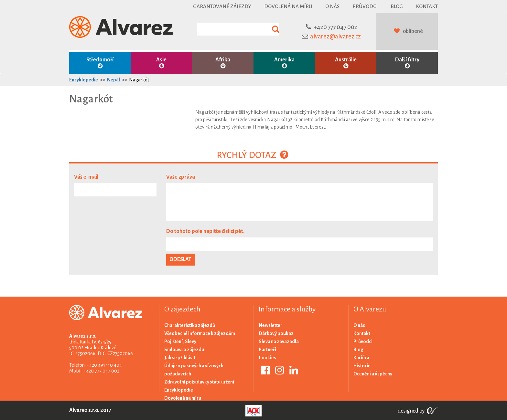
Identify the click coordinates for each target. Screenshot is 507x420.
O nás (332, 6)
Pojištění (173, 341)
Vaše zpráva (181, 177)
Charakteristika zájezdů (190, 325)
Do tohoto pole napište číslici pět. (205, 231)
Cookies (267, 358)
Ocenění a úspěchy (373, 374)
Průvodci (365, 6)
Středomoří (100, 63)
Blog (397, 6)
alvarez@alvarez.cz (335, 37)
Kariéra (361, 358)
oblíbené (413, 31)
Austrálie (346, 63)
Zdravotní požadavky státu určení (199, 382)
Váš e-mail (86, 177)
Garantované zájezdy (222, 6)
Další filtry (407, 63)
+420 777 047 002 (335, 27)
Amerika (284, 63)
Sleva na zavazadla (279, 341)
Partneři (267, 350)
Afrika (223, 63)
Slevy (191, 341)
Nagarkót (139, 80)
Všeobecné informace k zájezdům (200, 333)
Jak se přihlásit (180, 358)
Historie (362, 366)
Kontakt (427, 6)
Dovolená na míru (288, 6)
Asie (161, 63)
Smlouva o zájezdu (184, 350)
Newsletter (270, 325)
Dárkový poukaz (276, 333)
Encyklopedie (84, 80)
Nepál (113, 80)
